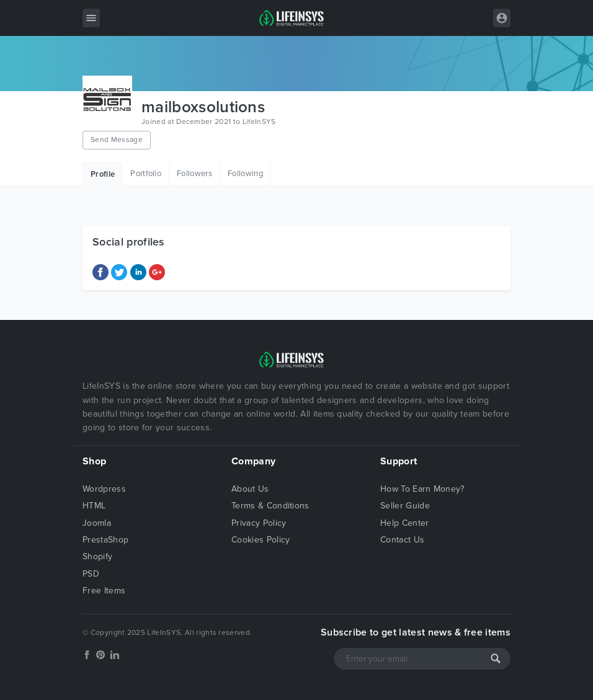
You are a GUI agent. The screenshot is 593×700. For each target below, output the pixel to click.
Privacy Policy (259, 523)
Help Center (405, 523)
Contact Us (402, 540)
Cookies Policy (261, 540)
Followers (194, 174)
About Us (250, 489)
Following (245, 174)
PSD (91, 574)
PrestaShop (105, 540)
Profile (103, 174)
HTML (94, 506)
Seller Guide (405, 506)
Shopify (97, 556)
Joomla (97, 523)
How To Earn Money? (422, 489)
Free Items (104, 591)
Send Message (117, 140)
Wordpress (104, 489)
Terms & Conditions (270, 506)
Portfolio (146, 174)
